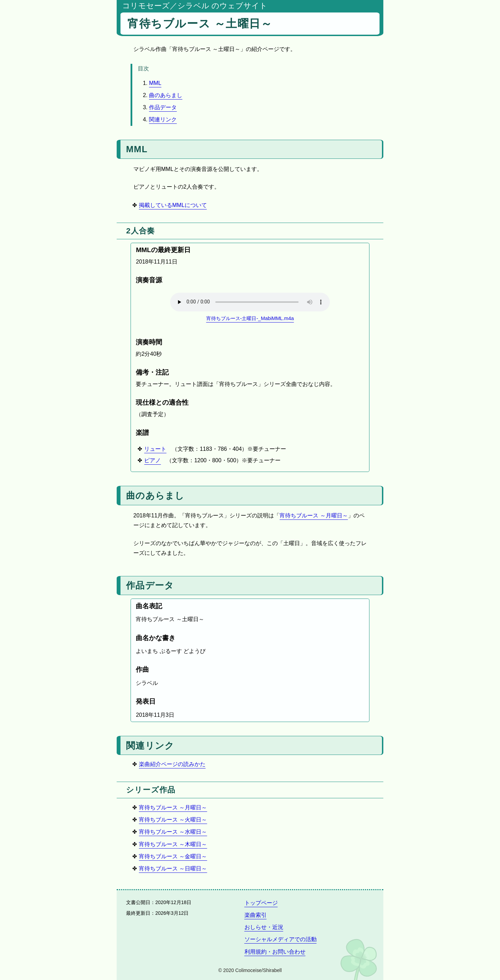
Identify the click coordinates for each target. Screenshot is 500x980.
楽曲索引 (256, 915)
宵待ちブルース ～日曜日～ (173, 869)
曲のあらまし (166, 95)
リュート (155, 449)
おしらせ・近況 (264, 927)
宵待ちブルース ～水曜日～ (173, 832)
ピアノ (152, 460)
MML (155, 83)
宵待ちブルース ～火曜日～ (173, 820)
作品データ (163, 107)
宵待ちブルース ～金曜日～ (173, 856)
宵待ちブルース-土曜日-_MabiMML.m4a (250, 318)
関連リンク (163, 119)
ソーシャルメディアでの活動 (281, 939)
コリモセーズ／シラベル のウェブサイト (195, 6)
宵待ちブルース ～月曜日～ (314, 515)
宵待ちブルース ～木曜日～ (173, 844)
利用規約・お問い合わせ (275, 952)
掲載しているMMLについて (173, 205)
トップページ (261, 903)
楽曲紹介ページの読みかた (172, 764)
